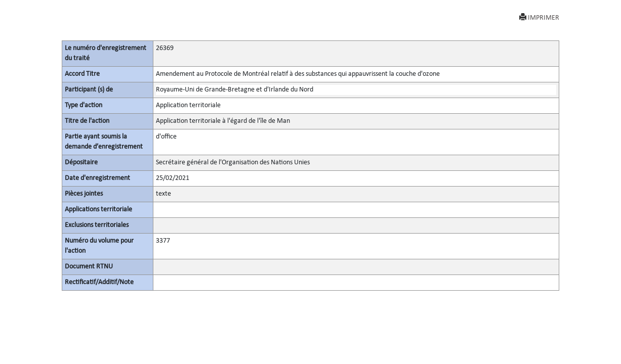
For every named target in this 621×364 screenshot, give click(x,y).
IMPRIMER (539, 17)
